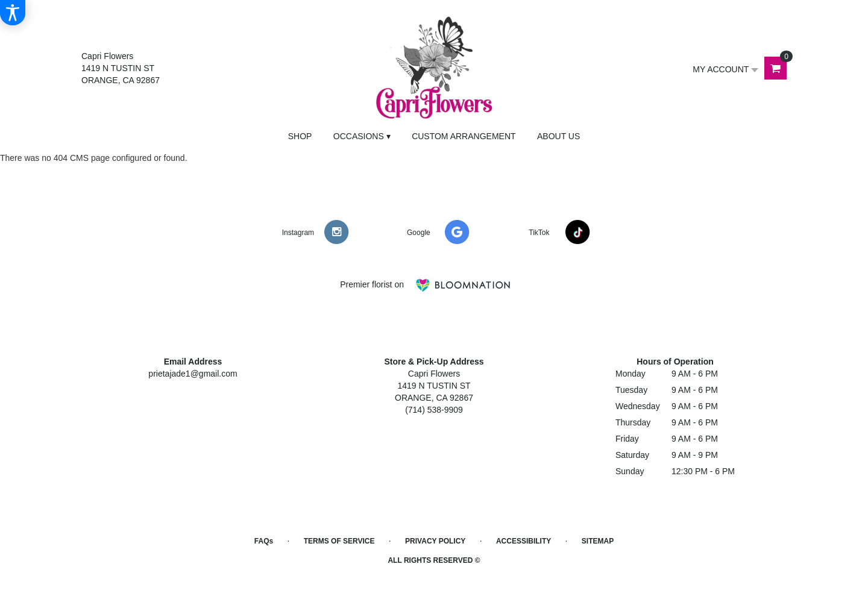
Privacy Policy (435, 541)
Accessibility (524, 541)
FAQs (264, 541)
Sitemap (598, 541)
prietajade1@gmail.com (193, 374)
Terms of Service (339, 541)
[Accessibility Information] (13, 13)
